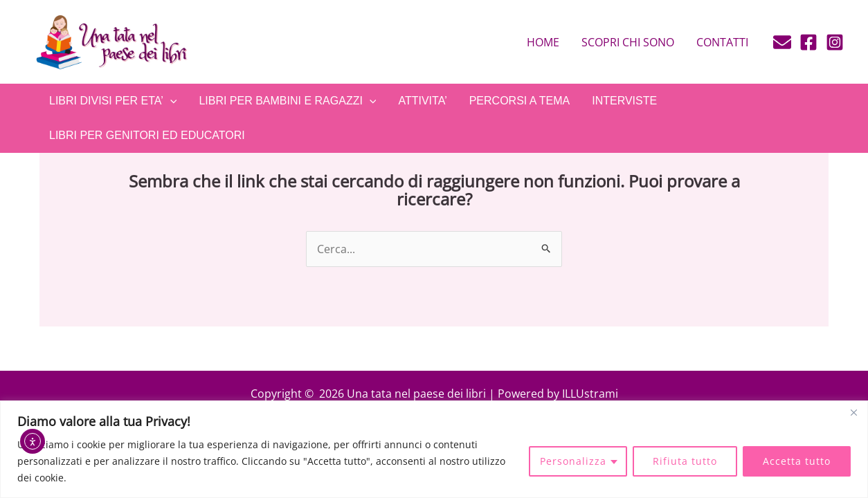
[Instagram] (835, 42)
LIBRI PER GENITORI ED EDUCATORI (147, 135)
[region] (434, 449)
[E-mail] (782, 42)
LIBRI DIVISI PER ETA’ (113, 101)
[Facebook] (808, 42)
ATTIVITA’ (422, 101)
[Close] (853, 412)
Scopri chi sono (628, 42)
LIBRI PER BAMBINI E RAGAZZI (287, 101)
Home (543, 42)
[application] (170, 101)
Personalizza (573, 461)
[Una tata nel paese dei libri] (111, 41)
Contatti (722, 42)
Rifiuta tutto (685, 461)
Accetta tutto (797, 461)
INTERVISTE (624, 101)
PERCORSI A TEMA (520, 101)
